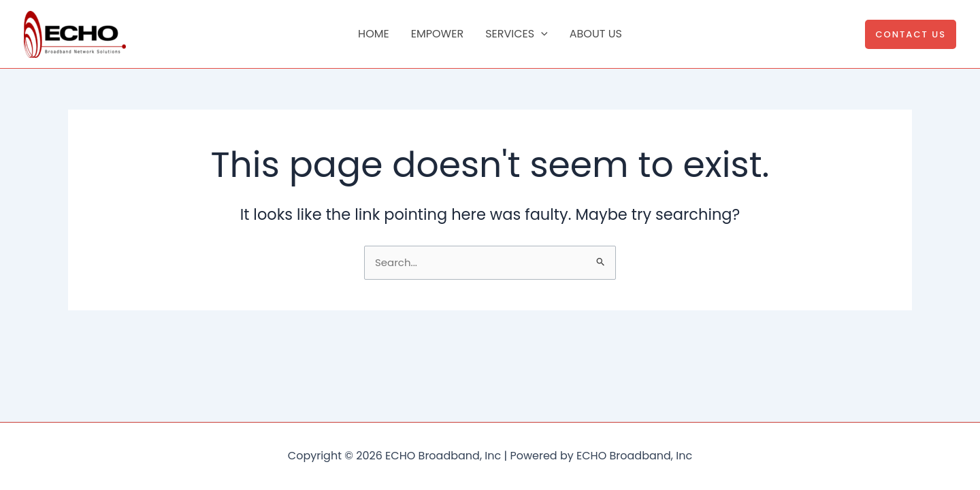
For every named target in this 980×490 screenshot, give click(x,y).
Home (374, 34)
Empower (437, 34)
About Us (596, 34)
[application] (541, 34)
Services (517, 34)
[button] (911, 34)
